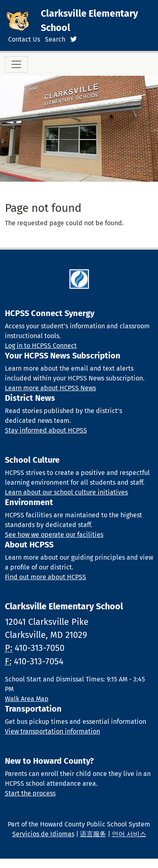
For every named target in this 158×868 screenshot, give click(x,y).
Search (55, 39)
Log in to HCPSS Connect (41, 346)
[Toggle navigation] (16, 64)
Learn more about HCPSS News (50, 388)
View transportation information (52, 731)
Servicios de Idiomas (43, 834)
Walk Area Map (27, 699)
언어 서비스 (129, 834)
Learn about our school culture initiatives (66, 492)
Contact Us (24, 39)
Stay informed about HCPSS (46, 430)
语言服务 (93, 834)
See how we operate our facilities (54, 535)
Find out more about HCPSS (46, 577)
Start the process (30, 793)
